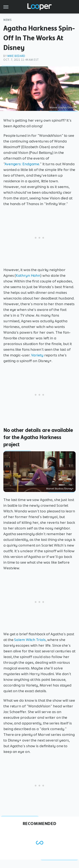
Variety (37, 355)
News (7, 20)
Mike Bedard (16, 56)
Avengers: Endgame (22, 164)
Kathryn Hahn (28, 275)
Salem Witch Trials (30, 640)
